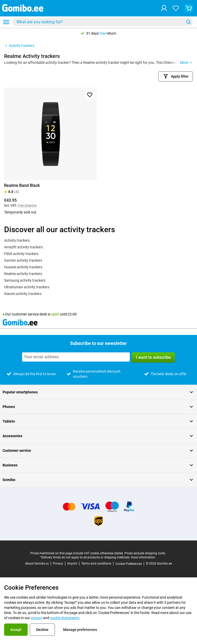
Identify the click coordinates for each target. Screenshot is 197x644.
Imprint (72, 564)
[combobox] (103, 22)
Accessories (98, 436)
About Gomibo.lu (37, 564)
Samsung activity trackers (25, 280)
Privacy (58, 564)
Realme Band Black (22, 185)
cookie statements (65, 618)
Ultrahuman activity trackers (27, 287)
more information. (143, 557)
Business (98, 465)
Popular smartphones (98, 392)
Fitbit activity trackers (21, 254)
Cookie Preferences (129, 564)
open (55, 314)
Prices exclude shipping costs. (145, 553)
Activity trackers (19, 46)
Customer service (98, 451)
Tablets (98, 421)
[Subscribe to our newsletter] (76, 357)
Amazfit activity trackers (23, 247)
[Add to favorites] (90, 95)
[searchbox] (99, 22)
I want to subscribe (153, 357)
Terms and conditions (96, 564)
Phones (98, 407)
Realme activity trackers (23, 274)
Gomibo (98, 480)
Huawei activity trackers (23, 267)
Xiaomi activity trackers (23, 294)
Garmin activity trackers (23, 260)
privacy (37, 618)
